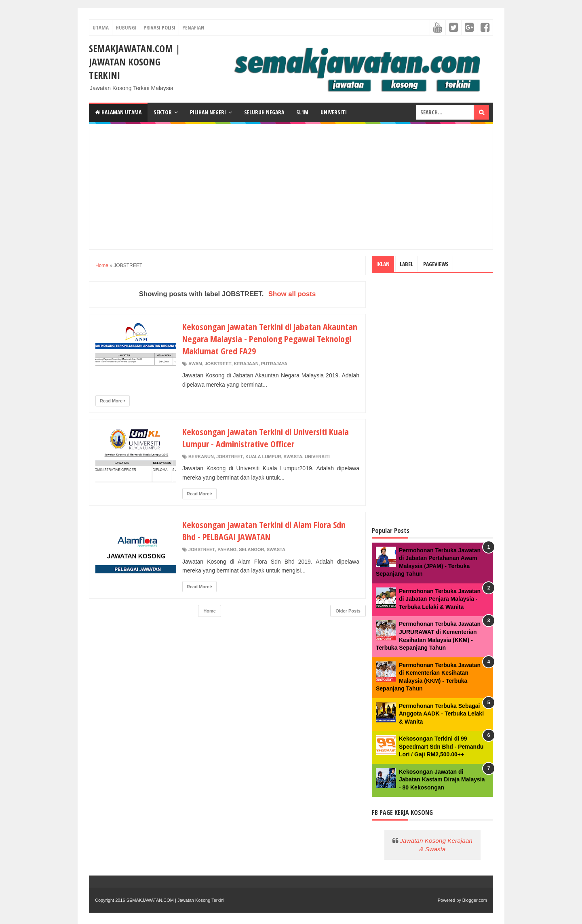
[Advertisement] (291, 187)
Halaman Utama (118, 112)
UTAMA (101, 27)
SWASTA (293, 457)
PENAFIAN (193, 27)
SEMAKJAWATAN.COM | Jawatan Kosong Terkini (135, 62)
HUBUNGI (126, 27)
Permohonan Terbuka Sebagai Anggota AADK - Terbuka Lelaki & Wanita (441, 714)
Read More (113, 401)
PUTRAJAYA (274, 364)
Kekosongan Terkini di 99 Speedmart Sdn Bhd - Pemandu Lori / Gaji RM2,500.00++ (441, 746)
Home (102, 265)
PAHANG (227, 549)
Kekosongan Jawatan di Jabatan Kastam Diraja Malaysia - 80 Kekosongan (442, 780)
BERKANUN (201, 457)
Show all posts (292, 294)
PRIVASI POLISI (159, 27)
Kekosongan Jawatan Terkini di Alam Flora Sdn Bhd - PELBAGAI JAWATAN (264, 530)
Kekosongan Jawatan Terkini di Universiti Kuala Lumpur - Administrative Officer (266, 438)
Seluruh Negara (264, 112)
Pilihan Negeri (208, 112)
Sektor (163, 112)
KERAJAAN (246, 364)
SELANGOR (251, 549)
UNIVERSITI (317, 457)
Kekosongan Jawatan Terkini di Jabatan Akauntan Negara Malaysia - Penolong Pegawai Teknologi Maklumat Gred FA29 (270, 339)
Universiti (334, 112)
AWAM (195, 364)
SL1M (302, 112)
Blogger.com (475, 900)
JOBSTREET (218, 364)
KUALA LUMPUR (263, 457)
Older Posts (348, 611)
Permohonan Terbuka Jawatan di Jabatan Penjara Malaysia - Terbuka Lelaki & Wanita (440, 599)
